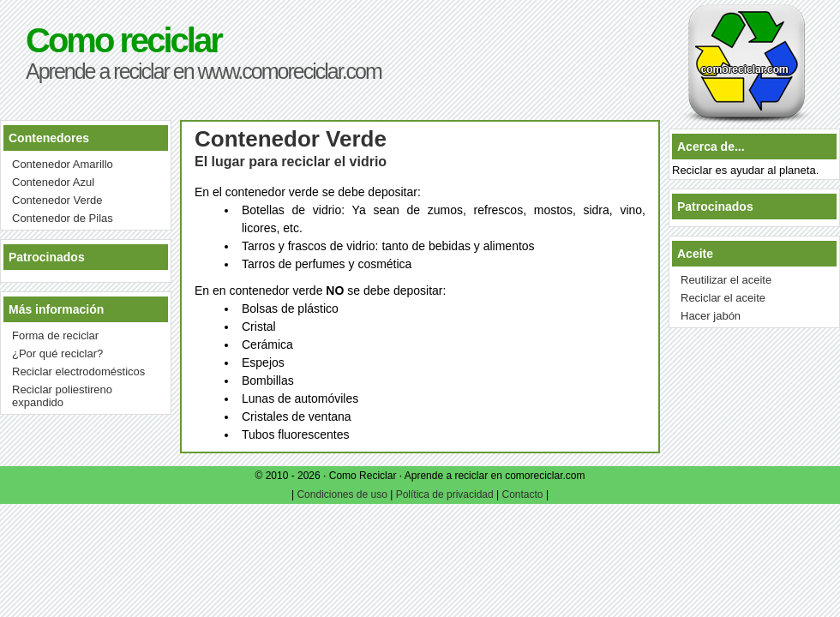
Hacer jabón (711, 316)
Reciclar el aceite (723, 298)
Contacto (523, 494)
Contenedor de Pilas (63, 218)
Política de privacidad (445, 494)
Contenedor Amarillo (63, 164)
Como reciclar (123, 40)
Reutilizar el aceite (726, 280)
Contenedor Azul (53, 182)
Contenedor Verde (57, 200)
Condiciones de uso (342, 494)
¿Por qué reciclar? (57, 353)
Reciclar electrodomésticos (78, 371)
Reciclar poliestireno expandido (62, 396)
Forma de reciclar (55, 335)
